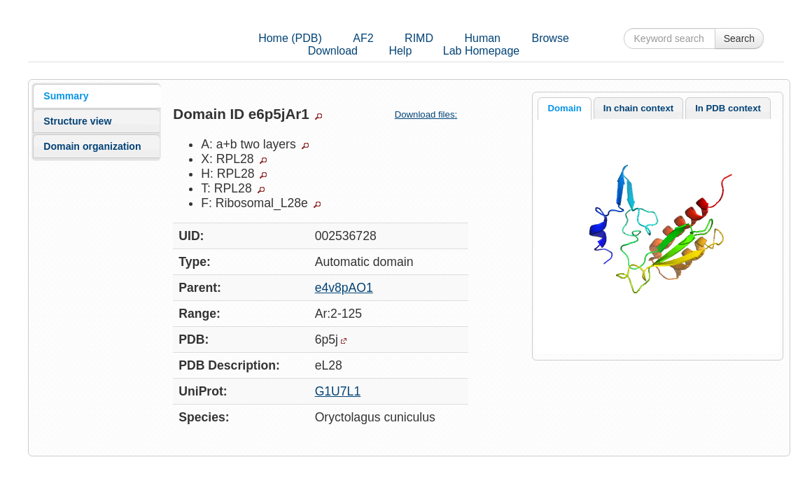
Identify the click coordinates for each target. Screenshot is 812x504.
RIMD (419, 38)
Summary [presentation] (66, 96)
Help (400, 51)
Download (333, 51)
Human (482, 38)
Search (739, 38)
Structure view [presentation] (77, 121)
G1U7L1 (338, 391)
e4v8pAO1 (344, 288)
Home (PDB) (290, 38)
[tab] (97, 96)
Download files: (432, 114)
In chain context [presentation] (638, 108)
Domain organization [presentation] (92, 146)
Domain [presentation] (564, 108)
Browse (550, 38)
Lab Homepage (481, 51)
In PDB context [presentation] (728, 108)
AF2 (363, 38)
